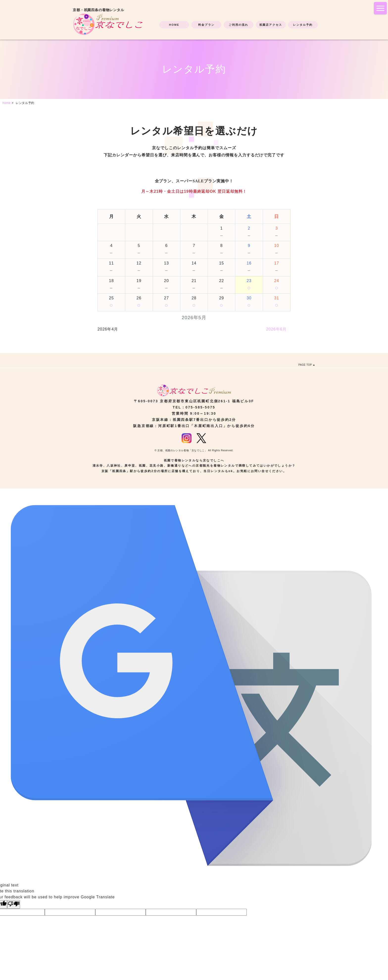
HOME (174, 25)
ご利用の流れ (238, 25)
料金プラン (206, 25)
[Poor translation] (14, 904)
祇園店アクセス (271, 25)
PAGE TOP (305, 365)
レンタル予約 (303, 25)
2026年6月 (276, 329)
